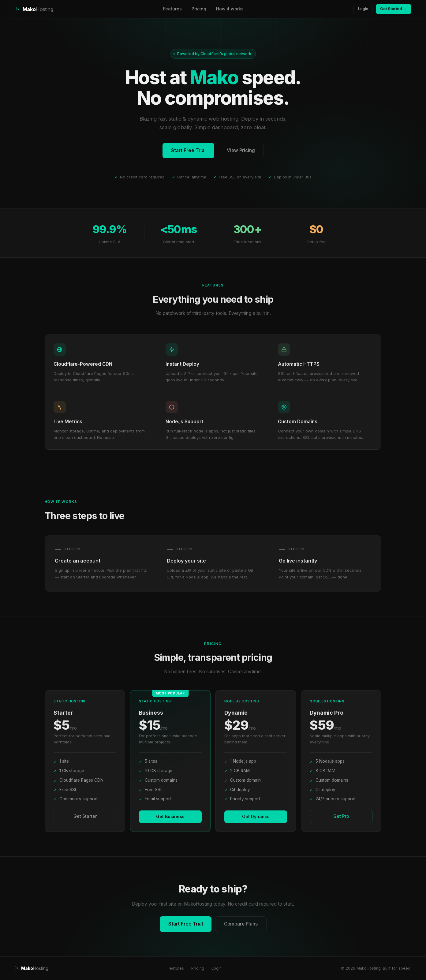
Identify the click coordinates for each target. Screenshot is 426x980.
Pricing (199, 9)
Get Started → (394, 9)
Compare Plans (241, 924)
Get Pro (341, 816)
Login (363, 9)
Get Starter (85, 816)
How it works (230, 9)
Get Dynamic (256, 816)
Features (172, 9)
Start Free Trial (188, 150)
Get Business (170, 816)
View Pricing (241, 150)
